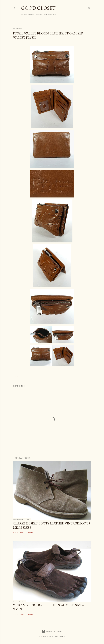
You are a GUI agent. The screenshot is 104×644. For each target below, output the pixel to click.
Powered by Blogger (52, 631)
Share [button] (15, 376)
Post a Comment (26, 532)
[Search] (89, 8)
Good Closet (38, 8)
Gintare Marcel (59, 636)
